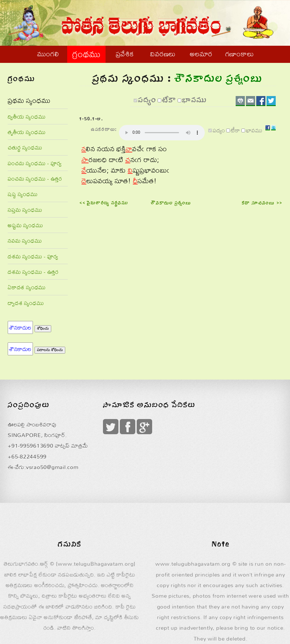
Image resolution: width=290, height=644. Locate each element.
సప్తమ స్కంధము (25, 210)
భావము (195, 101)
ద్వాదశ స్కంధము (26, 303)
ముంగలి (48, 54)
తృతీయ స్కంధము (27, 132)
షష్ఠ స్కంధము (23, 194)
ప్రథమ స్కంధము (29, 100)
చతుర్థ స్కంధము (25, 147)
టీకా (169, 101)
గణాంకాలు (240, 54)
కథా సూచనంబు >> (262, 204)
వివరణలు (163, 54)
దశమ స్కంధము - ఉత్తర (33, 272)
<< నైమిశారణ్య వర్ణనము (104, 204)
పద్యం (147, 101)
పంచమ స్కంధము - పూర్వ (35, 163)
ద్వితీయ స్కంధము (27, 116)
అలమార (201, 54)
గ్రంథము (86, 54)
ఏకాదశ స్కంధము (27, 287)
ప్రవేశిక (125, 54)
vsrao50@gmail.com (52, 467)
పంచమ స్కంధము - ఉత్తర (35, 179)
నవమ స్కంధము (25, 241)
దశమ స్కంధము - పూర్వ (33, 256)
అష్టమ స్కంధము (25, 225)
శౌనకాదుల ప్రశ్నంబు (171, 204)
